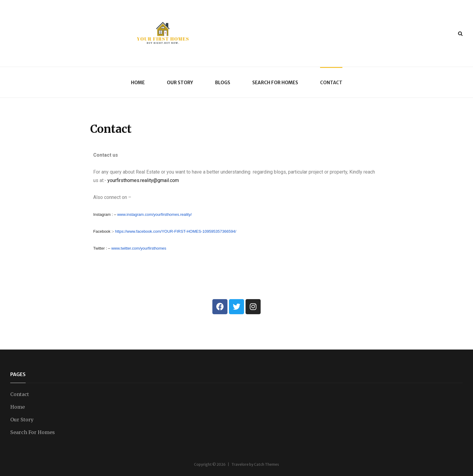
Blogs (223, 83)
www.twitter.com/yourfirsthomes (139, 248)
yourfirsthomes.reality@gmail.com (143, 180)
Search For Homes (275, 83)
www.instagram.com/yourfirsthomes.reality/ (154, 214)
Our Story (180, 83)
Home (138, 83)
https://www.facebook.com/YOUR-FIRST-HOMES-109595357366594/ (176, 231)
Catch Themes (267, 464)
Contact (331, 83)
